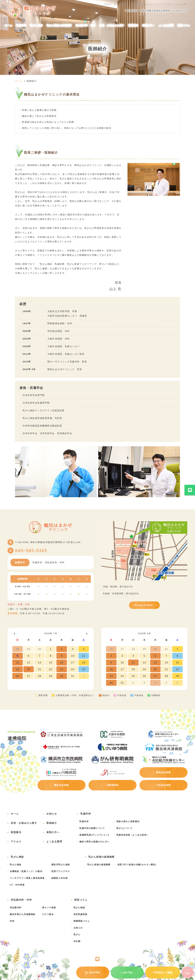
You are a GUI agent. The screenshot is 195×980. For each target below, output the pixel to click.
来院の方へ (149, 25)
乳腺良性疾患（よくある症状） (133, 835)
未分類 (77, 941)
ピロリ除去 (48, 914)
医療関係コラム (82, 921)
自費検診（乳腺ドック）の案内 (26, 871)
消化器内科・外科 (85, 25)
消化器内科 (16, 908)
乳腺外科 (21, 25)
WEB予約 (93, 972)
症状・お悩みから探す (112, 25)
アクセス (16, 842)
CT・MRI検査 (17, 885)
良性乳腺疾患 (80, 914)
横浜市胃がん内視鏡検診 (23, 914)
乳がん (77, 934)
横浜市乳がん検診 (61, 865)
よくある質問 (166, 25)
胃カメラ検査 (49, 908)
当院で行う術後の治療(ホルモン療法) (137, 865)
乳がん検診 (37, 25)
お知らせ (52, 814)
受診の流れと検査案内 (128, 821)
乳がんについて (125, 828)
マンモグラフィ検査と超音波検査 (27, 878)
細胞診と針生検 (60, 878)
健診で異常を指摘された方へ (94, 842)
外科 (12, 921)
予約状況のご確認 (163, 972)
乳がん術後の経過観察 (59, 25)
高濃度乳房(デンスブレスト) (94, 835)
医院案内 (133, 25)
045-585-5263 (31, 551)
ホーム (9, 25)
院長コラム (184, 25)
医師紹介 (52, 823)
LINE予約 (127, 972)
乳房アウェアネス (61, 871)
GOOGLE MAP (144, 605)
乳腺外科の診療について (92, 828)
